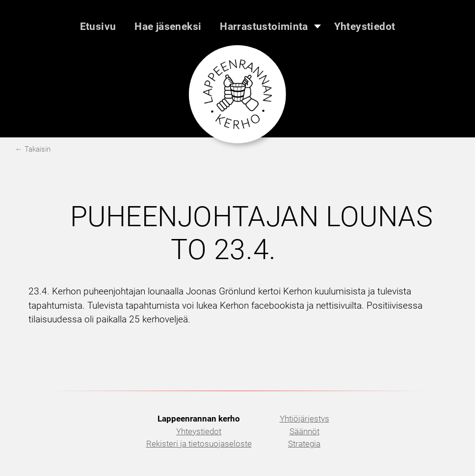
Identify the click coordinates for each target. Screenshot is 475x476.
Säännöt (304, 431)
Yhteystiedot (199, 431)
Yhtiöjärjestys (304, 419)
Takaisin (38, 149)
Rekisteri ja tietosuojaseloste (199, 444)
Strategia (304, 444)
